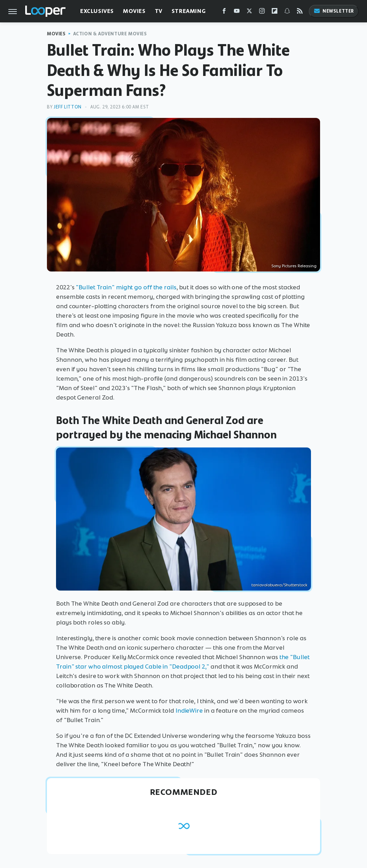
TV (159, 11)
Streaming (189, 11)
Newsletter (334, 11)
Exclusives (97, 11)
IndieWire (189, 711)
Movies (134, 11)
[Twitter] (249, 12)
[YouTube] (237, 12)
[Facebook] (224, 12)
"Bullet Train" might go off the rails (126, 287)
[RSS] (300, 12)
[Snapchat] (287, 12)
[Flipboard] (275, 12)
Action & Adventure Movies (110, 34)
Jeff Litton (68, 107)
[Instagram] (262, 12)
